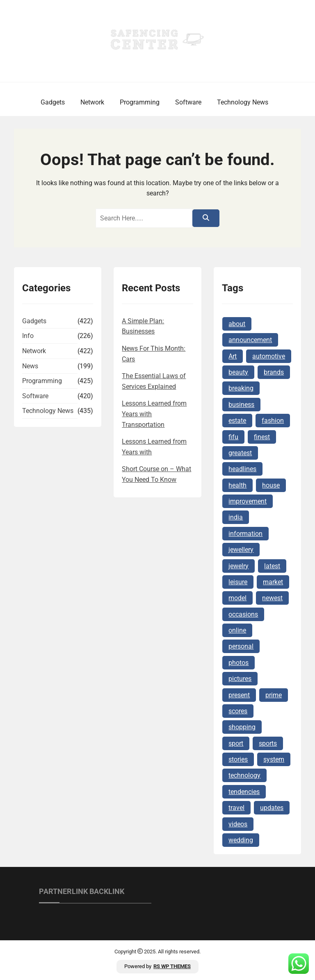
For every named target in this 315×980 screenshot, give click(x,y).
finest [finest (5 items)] (262, 437)
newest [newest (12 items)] (272, 598)
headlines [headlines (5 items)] (242, 469)
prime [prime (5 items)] (274, 695)
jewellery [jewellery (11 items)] (241, 550)
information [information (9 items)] (245, 534)
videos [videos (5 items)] (238, 824)
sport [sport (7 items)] (236, 743)
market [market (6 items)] (273, 582)
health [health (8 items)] (237, 485)
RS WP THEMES (172, 966)
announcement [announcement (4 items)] (250, 340)
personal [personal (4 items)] (241, 646)
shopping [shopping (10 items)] (242, 727)
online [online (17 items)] (237, 630)
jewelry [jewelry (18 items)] (239, 566)
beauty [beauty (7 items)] (238, 372)
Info (28, 336)
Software (188, 102)
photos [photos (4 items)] (239, 663)
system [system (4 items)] (274, 759)
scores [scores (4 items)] (238, 711)
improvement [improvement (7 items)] (248, 501)
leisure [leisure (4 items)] (238, 582)
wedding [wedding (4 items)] (241, 840)
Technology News (243, 102)
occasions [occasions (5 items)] (243, 614)
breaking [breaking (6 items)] (241, 388)
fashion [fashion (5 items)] (273, 421)
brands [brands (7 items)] (274, 372)
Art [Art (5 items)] (233, 356)
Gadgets (53, 102)
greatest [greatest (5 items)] (240, 453)
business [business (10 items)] (241, 405)
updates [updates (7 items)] (272, 808)
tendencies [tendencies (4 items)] (244, 792)
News (30, 366)
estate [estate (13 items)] (237, 421)
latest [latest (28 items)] (272, 566)
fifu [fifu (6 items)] (233, 437)
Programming (140, 102)
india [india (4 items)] (236, 517)
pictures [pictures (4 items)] (240, 679)
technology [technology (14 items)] (244, 775)
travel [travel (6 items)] (236, 808)
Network (92, 102)
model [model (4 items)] (237, 598)
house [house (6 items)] (271, 485)
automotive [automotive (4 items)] (269, 356)
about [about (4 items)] (237, 324)
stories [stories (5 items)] (238, 759)
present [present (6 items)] (239, 695)
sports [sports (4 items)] (268, 743)
